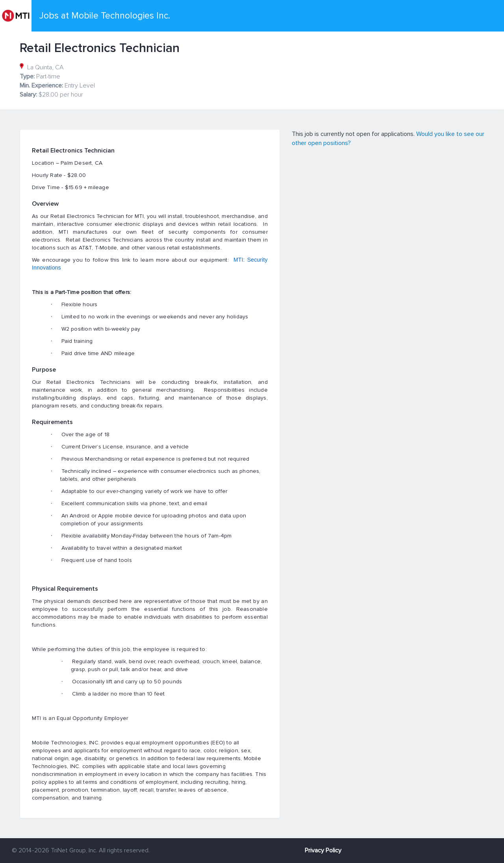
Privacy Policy (323, 850)
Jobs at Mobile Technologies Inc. (105, 16)
